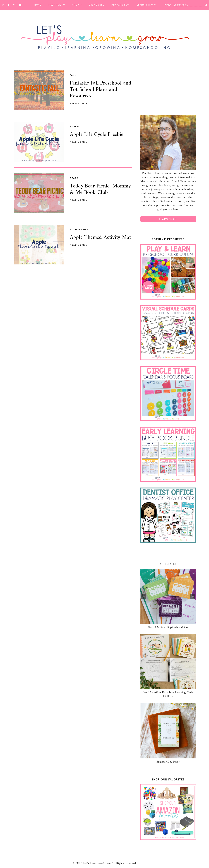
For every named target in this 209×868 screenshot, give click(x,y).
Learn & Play (147, 5)
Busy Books (97, 5)
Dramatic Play (121, 5)
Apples (75, 127)
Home (38, 5)
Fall (73, 75)
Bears (74, 178)
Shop (77, 5)
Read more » (79, 104)
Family (169, 5)
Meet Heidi (57, 5)
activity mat (79, 230)
